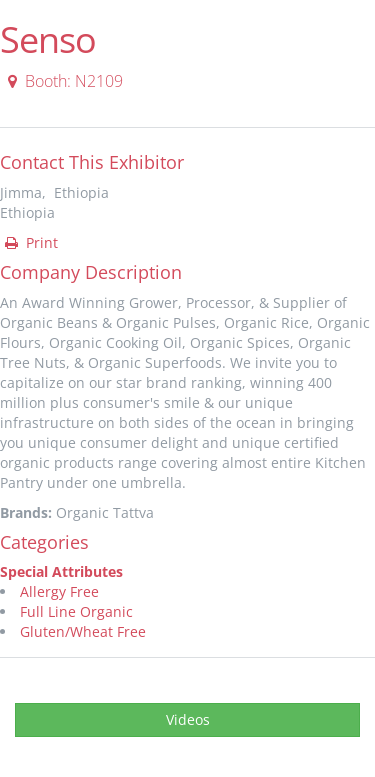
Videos (188, 719)
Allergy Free (59, 591)
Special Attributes (61, 571)
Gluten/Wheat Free (83, 631)
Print (30, 242)
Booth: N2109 (62, 81)
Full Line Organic (76, 611)
